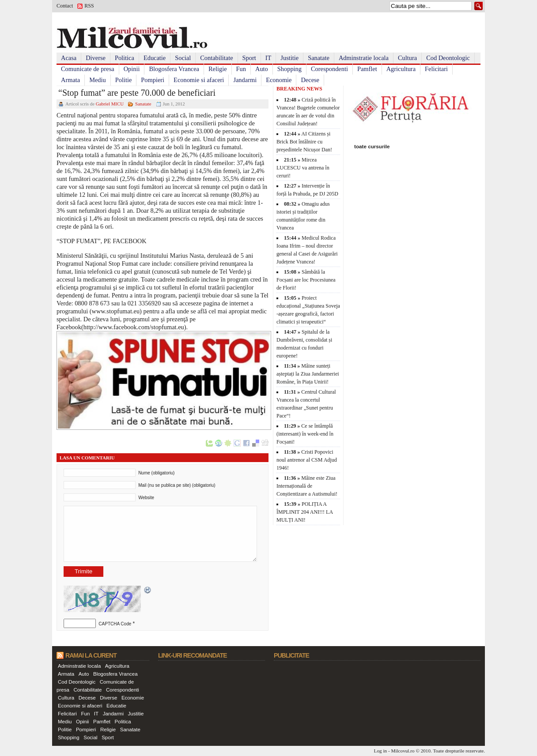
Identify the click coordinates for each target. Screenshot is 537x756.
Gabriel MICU (110, 104)
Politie (124, 80)
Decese (310, 80)
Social (183, 58)
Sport (249, 58)
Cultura (407, 58)
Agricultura (401, 69)
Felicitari (436, 69)
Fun (241, 69)
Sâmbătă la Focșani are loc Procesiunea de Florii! (306, 280)
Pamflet (367, 69)
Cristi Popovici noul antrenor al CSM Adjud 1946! (307, 460)
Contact (65, 6)
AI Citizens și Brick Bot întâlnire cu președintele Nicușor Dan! (304, 142)
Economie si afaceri (199, 80)
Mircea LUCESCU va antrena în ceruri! (303, 168)
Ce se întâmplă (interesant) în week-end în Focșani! (305, 434)
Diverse (96, 58)
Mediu (98, 80)
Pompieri (153, 80)
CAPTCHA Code (115, 624)
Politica (125, 58)
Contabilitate (216, 58)
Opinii (132, 69)
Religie (218, 69)
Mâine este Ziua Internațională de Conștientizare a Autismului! (307, 486)
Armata (70, 80)
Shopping (289, 69)
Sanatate (319, 58)
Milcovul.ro (403, 751)
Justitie (289, 58)
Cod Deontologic (448, 58)
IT (268, 58)
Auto (262, 69)
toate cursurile (372, 146)
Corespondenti (329, 69)
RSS (89, 6)
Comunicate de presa (88, 69)
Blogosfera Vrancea (174, 69)
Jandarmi (245, 80)
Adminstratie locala (364, 58)
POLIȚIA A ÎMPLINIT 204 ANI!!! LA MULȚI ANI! (304, 512)
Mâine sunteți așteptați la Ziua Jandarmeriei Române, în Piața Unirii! (308, 374)
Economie (279, 80)
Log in (381, 751)
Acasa (69, 58)
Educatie (155, 58)
